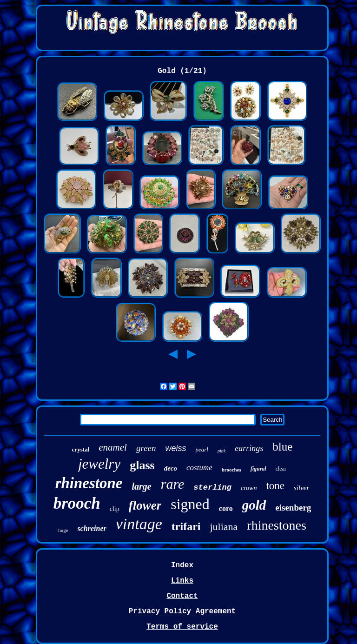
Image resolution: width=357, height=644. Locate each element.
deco (171, 468)
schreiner (92, 528)
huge (63, 530)
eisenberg (293, 508)
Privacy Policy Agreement (182, 611)
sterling (212, 488)
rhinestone (89, 483)
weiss (176, 448)
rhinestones (277, 525)
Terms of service (182, 627)
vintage (139, 524)
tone (275, 486)
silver (301, 488)
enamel (113, 447)
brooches (231, 470)
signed (190, 504)
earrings (249, 448)
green (146, 448)
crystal (81, 449)
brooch (77, 503)
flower (145, 505)
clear (281, 469)
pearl (202, 449)
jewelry (99, 464)
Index (182, 565)
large (142, 486)
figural (258, 469)
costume (199, 468)
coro (226, 508)
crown (249, 488)
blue (282, 447)
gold (254, 505)
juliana (224, 527)
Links (182, 581)
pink (221, 451)
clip (115, 509)
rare (173, 484)
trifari (186, 526)
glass (142, 465)
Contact (182, 596)
